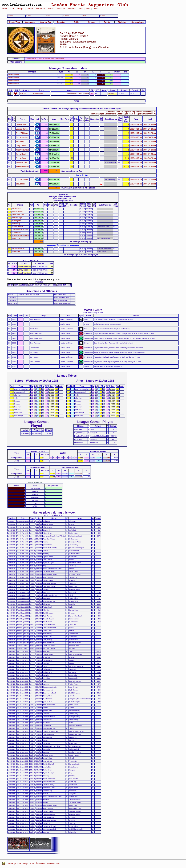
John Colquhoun (23, 150)
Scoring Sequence (30, 260)
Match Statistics (35, 483)
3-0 (92, 94)
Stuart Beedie (16, 233)
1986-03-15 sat (136, 129)
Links (95, 9)
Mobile (51, 9)
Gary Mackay (21, 162)
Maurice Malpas (17, 212)
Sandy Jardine (22, 137)
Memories (41, 9)
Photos (30, 9)
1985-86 (23, 94)
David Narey (16, 224)
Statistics (61, 9)
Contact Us (21, 863)
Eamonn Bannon (17, 227)
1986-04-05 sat (136, 125)
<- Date (29, 16)
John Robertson (22, 167)
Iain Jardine (21, 184)
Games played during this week (54, 512)
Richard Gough (17, 218)
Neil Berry (20, 141)
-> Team (103, 16)
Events (107, 22)
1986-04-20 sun (150, 125)
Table (76, 22)
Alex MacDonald (13, 75)
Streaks (92, 22)
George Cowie (22, 129)
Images (21, 9)
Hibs (81, 9)
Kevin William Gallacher (20, 230)
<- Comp (47, 16)
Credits (31, 863)
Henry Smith (21, 125)
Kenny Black (21, 154)
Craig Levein (21, 146)
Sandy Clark (21, 158)
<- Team (10, 16)
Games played (138, 22)
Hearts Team (15, 22)
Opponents (30, 22)
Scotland (72, 9)
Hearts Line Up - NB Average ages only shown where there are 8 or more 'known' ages (82, 109)
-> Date (84, 16)
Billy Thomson (17, 209)
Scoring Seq (46, 22)
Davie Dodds (16, 238)
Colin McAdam (22, 179)
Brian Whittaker (22, 133)
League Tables (67, 376)
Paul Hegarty (16, 221)
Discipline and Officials (41, 291)
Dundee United (38, 94)
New (88, 9)
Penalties (61, 22)
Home (5, 9)
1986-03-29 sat (136, 179)
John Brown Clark (18, 249)
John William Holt (18, 215)
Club (12, 9)
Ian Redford (16, 252)
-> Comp (66, 16)
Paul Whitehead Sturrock (20, 236)
